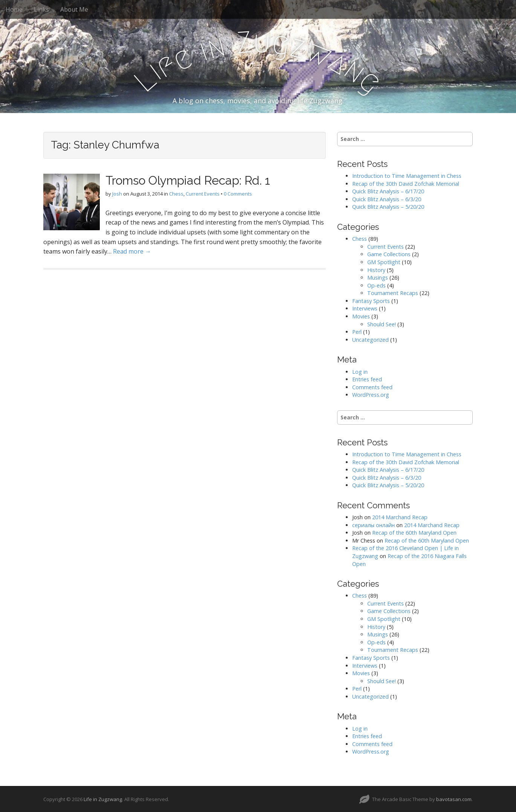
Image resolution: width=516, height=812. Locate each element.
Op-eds (376, 285)
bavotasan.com (454, 799)
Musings (378, 278)
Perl (357, 332)
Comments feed (372, 387)
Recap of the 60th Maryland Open (414, 533)
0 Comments (238, 194)
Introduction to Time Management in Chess (407, 176)
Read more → (132, 251)
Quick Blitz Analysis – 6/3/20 (387, 199)
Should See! (382, 324)
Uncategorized (370, 340)
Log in (360, 372)
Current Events (203, 194)
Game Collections (389, 254)
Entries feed (367, 379)
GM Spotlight (384, 262)
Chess (176, 194)
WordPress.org (371, 395)
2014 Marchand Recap (400, 517)
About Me (74, 9)
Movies (361, 316)
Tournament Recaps (393, 293)
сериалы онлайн (373, 525)
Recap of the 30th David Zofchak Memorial (406, 184)
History (376, 270)
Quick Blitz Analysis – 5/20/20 (388, 207)
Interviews (365, 308)
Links (41, 9)
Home (14, 9)
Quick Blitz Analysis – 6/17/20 (388, 191)
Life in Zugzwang (103, 799)
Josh (117, 194)
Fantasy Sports (371, 301)
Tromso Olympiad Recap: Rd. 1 (188, 180)
